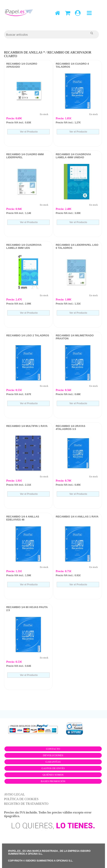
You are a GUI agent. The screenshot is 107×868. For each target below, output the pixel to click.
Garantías (53, 762)
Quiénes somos (53, 775)
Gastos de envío (53, 768)
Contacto (53, 749)
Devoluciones (53, 755)
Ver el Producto (28, 132)
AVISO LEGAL (14, 794)
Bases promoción (53, 781)
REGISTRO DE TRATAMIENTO (26, 804)
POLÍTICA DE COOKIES (21, 799)
